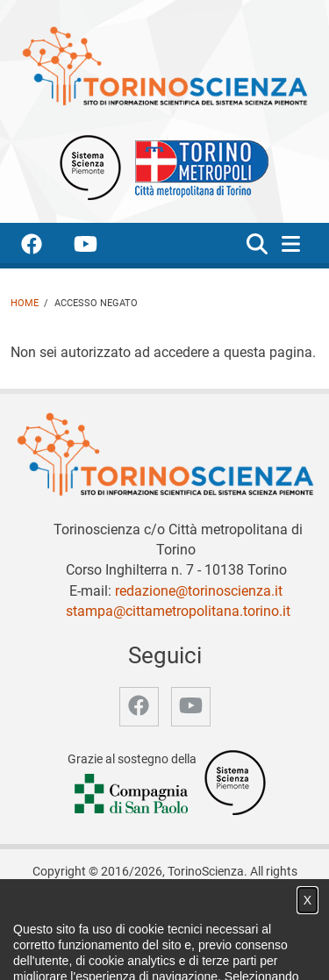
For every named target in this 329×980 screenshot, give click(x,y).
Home (25, 303)
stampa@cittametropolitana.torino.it (178, 611)
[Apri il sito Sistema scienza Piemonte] (90, 166)
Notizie (165, 930)
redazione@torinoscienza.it (199, 591)
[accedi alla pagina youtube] (100, 247)
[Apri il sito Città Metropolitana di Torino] (197, 166)
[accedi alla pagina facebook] (46, 247)
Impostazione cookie (239, 948)
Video (212, 930)
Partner (259, 930)
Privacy (151, 948)
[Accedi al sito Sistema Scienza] (235, 782)
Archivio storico (76, 948)
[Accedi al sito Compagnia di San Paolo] (132, 794)
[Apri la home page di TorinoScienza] (164, 65)
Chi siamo (108, 930)
